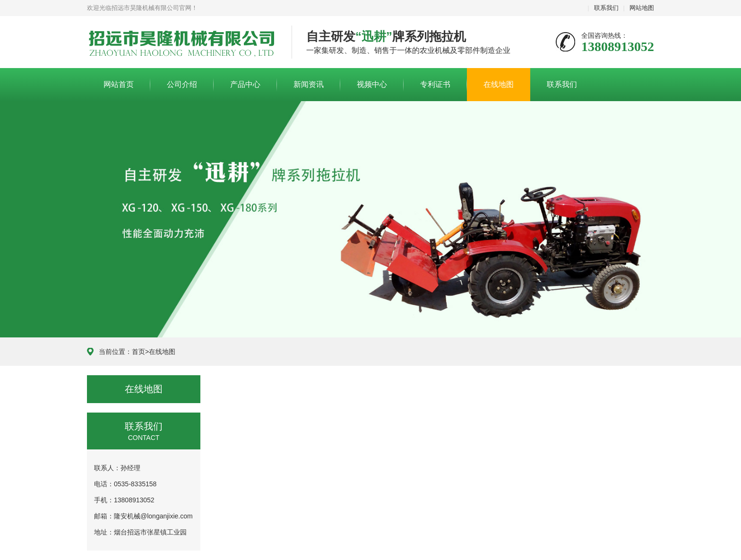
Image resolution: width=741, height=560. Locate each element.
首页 (138, 352)
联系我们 (606, 8)
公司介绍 (182, 84)
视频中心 (372, 84)
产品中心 (245, 84)
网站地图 (642, 8)
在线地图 (499, 84)
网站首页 (119, 84)
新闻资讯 (309, 84)
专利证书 (435, 84)
